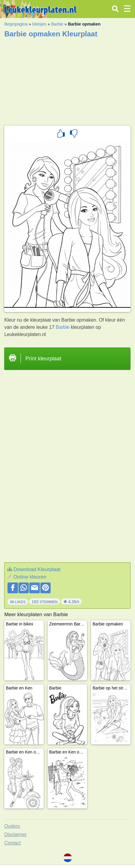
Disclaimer (15, 834)
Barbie (57, 24)
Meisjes (39, 24)
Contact (12, 843)
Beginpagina (16, 24)
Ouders (12, 826)
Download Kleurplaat (37, 569)
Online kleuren (30, 577)
